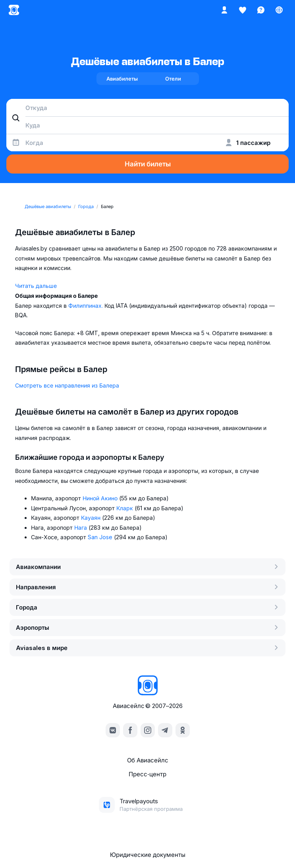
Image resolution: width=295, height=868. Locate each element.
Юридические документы (148, 855)
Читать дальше (36, 286)
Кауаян (92, 518)
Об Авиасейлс (148, 760)
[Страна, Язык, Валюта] (279, 10)
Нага (81, 528)
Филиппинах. (86, 306)
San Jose (101, 537)
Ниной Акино (101, 498)
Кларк (125, 508)
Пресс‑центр (147, 774)
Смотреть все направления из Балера (67, 385)
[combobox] (147, 108)
